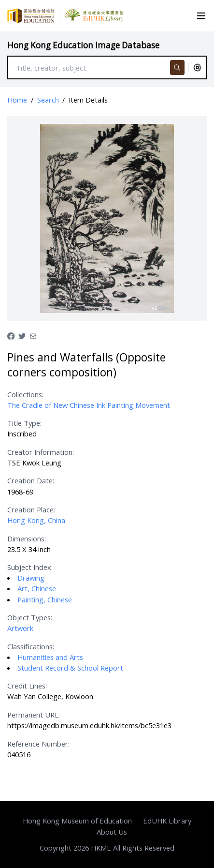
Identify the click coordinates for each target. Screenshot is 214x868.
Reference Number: (38, 744)
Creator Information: (41, 452)
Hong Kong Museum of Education (77, 821)
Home (17, 100)
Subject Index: (30, 567)
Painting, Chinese (45, 599)
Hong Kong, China (36, 520)
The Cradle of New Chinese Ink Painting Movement (89, 405)
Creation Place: (31, 509)
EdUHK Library (167, 821)
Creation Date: (31, 480)
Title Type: (24, 423)
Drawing (31, 578)
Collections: (25, 394)
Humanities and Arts (50, 657)
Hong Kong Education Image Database (83, 45)
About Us (112, 832)
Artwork (20, 628)
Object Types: (30, 617)
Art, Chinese (37, 588)
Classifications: (31, 646)
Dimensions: (27, 539)
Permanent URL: (34, 715)
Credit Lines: (27, 686)
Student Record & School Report (70, 668)
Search (48, 100)
